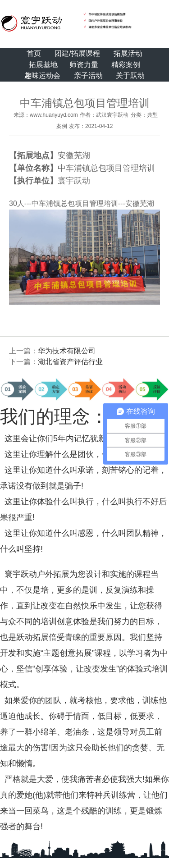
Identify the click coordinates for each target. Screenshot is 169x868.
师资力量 (84, 65)
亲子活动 (88, 75)
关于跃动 (130, 75)
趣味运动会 (42, 75)
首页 (34, 53)
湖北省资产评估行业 (70, 362)
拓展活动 (128, 53)
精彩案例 (126, 65)
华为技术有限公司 (67, 351)
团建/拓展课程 (77, 53)
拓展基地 (43, 65)
